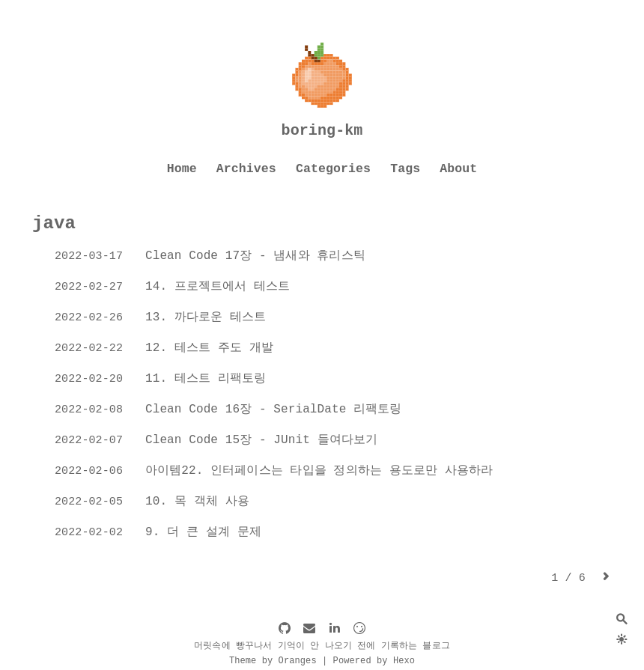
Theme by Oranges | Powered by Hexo (322, 661)
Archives (246, 169)
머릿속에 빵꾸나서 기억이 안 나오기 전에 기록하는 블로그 (322, 646)
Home (182, 169)
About (458, 169)
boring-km (322, 131)
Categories (333, 169)
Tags (405, 169)
